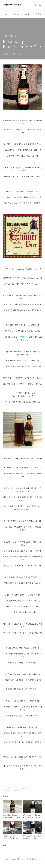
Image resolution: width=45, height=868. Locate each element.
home (5, 14)
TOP (40, 860)
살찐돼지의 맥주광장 (12, 5)
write (28, 14)
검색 (35, 5)
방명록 (38, 14)
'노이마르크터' (23, 337)
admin (17, 14)
